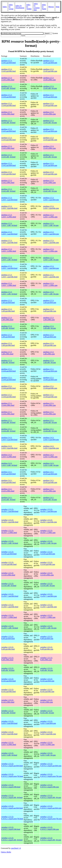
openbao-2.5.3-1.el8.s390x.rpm (49, 353)
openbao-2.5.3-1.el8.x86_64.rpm (49, 361)
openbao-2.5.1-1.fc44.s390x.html (8, 404)
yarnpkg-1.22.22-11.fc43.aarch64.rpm (48, 553)
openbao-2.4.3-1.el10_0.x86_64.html (9, 464)
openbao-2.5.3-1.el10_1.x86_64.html (9, 293)
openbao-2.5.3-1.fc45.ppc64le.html (8, 70)
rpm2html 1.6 (16, 848)
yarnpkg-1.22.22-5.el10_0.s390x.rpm (47, 743)
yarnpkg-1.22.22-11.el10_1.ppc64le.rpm (48, 606)
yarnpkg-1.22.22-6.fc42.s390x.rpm (46, 701)
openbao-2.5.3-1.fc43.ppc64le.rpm (50, 139)
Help (58, 7)
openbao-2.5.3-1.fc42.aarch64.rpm (50, 164)
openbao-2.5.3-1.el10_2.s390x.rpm (50, 250)
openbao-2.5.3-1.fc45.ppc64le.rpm (50, 70)
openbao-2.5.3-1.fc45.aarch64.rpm (50, 62)
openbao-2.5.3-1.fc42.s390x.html (8, 182)
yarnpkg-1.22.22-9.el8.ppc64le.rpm (47, 648)
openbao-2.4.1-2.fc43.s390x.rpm (49, 490)
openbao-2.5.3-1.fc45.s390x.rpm (49, 79)
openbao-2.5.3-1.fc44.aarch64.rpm (50, 96)
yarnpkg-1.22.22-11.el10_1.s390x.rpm (48, 616)
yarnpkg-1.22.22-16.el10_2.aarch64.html (10, 510)
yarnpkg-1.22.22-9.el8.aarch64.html (8, 638)
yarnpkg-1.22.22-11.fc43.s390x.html (8, 574)
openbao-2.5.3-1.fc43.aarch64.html (8, 130)
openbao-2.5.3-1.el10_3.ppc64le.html (9, 207)
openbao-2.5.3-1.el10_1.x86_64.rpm (51, 293)
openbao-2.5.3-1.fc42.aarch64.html (8, 164)
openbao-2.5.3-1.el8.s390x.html (7, 353)
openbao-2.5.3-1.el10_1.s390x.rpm (50, 284)
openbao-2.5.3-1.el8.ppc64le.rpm (50, 344)
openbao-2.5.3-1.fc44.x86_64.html (8, 122)
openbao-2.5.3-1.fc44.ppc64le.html (8, 104)
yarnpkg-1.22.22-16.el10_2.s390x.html (9, 532)
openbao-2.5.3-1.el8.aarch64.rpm (50, 336)
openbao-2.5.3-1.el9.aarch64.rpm (50, 301)
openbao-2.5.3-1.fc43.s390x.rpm (49, 147)
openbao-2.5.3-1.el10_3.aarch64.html (9, 199)
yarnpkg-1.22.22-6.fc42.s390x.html (8, 701)
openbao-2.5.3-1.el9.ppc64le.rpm (50, 310)
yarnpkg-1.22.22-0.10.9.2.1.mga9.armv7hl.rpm (51, 775)
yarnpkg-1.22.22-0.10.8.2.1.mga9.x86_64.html (12, 839)
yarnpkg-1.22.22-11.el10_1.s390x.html (9, 616)
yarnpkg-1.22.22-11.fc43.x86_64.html (9, 585)
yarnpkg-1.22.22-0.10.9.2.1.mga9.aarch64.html (12, 765)
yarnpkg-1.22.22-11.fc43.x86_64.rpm (47, 585)
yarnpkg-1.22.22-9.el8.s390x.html (7, 659)
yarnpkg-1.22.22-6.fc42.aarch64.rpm (47, 680)
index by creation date (37, 7)
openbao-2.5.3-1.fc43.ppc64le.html (8, 139)
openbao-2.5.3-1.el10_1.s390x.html (9, 284)
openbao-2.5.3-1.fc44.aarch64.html (8, 96)
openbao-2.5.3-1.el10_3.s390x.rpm (50, 216)
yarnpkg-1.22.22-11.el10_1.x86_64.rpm (48, 627)
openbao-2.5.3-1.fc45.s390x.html (8, 79)
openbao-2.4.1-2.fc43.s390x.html (8, 490)
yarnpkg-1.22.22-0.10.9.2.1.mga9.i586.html (11, 786)
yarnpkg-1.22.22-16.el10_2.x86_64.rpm (48, 542)
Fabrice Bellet (6, 852)
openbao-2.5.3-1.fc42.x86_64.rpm (50, 190)
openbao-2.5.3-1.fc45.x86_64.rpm (50, 87)
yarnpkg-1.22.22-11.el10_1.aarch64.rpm (48, 595)
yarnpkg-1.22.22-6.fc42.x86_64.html (8, 712)
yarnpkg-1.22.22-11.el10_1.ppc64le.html (10, 606)
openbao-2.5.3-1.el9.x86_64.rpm (49, 327)
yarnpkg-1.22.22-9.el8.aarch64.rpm (47, 638)
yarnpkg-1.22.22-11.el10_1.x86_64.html (10, 627)
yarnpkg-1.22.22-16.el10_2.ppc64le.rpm (48, 521)
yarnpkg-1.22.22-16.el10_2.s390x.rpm (48, 532)
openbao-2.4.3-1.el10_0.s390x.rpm (50, 456)
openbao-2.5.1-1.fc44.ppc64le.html (8, 387)
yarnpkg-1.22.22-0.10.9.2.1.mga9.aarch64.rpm (51, 765)
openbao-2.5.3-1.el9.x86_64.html (8, 327)
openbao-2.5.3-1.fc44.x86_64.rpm (50, 122)
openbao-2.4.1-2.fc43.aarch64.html (8, 473)
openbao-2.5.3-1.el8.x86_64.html (8, 361)
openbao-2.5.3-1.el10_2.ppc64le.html (9, 242)
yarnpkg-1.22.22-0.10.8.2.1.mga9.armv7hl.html (12, 818)
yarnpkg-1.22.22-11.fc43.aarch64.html (9, 553)
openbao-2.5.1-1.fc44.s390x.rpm (49, 404)
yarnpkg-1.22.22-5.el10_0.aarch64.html (9, 722)
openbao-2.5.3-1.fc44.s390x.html (8, 113)
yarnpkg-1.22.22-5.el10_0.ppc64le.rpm (48, 733)
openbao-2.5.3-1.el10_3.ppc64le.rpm (51, 207)
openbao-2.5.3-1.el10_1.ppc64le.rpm (51, 276)
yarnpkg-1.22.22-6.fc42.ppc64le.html (8, 691)
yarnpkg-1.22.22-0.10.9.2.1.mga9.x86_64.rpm (51, 796)
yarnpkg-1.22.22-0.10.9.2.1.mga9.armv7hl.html (12, 775)
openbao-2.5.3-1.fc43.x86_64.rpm (50, 156)
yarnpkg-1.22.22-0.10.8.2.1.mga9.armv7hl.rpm (51, 818)
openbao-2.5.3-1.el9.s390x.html (7, 319)
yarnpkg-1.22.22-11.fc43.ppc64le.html (9, 563)
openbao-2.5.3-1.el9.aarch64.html (8, 301)
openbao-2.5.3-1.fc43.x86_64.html (8, 156)
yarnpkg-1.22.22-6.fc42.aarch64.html (8, 680)
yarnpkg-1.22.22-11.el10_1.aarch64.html (10, 595)
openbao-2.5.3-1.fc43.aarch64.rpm (50, 130)
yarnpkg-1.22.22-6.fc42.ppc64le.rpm (47, 691)
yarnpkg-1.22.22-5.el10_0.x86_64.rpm (48, 754)
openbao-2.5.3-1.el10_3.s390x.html (9, 216)
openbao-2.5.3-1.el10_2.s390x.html (9, 250)
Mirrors (51, 7)
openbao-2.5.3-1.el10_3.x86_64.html (9, 224)
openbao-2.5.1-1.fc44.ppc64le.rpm (50, 387)
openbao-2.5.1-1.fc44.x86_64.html (8, 421)
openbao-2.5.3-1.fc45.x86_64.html (8, 87)
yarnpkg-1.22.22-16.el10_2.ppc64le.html (10, 521)
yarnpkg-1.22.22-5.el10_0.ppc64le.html (9, 733)
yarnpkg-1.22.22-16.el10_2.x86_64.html (10, 542)
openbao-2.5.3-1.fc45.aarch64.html (8, 62)
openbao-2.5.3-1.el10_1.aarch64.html (9, 267)
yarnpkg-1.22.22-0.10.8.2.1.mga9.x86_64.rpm (51, 839)
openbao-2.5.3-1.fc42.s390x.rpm (49, 182)
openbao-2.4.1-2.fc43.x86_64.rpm (50, 499)
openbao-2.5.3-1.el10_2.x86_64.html (9, 259)
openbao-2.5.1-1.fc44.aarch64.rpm (50, 370)
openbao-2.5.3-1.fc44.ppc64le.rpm (50, 104)
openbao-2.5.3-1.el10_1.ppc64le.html (9, 276)
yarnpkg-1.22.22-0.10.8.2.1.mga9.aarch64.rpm (51, 807)
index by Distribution (20, 7)
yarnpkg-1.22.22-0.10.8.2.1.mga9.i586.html (11, 828)
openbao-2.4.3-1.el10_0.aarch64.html (9, 439)
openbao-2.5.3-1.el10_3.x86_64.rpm (51, 224)
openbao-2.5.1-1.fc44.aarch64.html (8, 370)
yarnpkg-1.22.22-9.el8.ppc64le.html (8, 648)
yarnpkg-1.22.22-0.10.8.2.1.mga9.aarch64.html (12, 807)
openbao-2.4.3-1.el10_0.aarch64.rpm (51, 439)
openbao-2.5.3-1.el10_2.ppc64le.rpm (51, 242)
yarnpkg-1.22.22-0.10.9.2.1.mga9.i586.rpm (49, 786)
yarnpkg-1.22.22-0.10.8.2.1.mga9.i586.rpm (49, 828)
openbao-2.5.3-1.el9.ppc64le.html (8, 310)
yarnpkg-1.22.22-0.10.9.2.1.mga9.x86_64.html (12, 796)
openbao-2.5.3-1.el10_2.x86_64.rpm (51, 259)
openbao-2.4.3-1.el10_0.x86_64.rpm (51, 464)
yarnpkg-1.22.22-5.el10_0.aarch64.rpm (48, 722)
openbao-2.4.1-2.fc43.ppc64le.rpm (50, 481)
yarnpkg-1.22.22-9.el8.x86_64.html (8, 669)
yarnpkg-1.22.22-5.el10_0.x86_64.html (9, 754)
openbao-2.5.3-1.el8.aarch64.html (8, 336)
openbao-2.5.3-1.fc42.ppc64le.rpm (50, 173)
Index (5, 7)
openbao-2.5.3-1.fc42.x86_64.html (8, 190)
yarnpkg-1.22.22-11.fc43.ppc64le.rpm (48, 563)
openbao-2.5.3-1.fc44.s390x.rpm (49, 113)
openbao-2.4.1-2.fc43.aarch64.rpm (50, 473)
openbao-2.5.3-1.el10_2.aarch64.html (9, 233)
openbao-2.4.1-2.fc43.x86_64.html (8, 499)
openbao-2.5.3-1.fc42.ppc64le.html (8, 173)
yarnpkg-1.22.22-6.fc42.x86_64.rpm (47, 712)
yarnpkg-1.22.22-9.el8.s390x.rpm (46, 659)
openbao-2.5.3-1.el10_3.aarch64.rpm (51, 199)
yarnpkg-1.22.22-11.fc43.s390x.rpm (47, 574)
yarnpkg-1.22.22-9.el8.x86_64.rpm (46, 669)
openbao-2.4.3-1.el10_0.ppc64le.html (9, 447)
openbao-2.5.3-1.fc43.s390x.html (8, 147)
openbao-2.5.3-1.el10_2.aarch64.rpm (51, 233)
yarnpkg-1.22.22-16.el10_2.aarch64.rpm (48, 510)
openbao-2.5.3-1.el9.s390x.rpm (49, 319)
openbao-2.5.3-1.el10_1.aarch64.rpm (51, 267)
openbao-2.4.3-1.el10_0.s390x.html (9, 456)
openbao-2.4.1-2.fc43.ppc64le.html (8, 481)
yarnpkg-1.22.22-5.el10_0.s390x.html (9, 743)
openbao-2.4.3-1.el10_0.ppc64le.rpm (51, 447)
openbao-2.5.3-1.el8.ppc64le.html (8, 344)
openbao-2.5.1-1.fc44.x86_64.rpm (50, 421)
